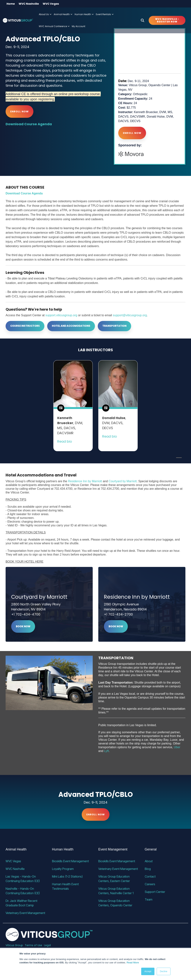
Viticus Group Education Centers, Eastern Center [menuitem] (114, 879)
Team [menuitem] (149, 899)
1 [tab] (178, 459)
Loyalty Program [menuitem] (63, 869)
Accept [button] (148, 971)
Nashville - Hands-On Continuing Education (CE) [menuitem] (23, 891)
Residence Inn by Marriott (85, 481)
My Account (79, 26)
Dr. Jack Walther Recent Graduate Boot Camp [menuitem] (22, 903)
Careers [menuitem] (150, 884)
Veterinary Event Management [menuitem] (25, 913)
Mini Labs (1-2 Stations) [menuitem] (67, 876)
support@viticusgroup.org (130, 315)
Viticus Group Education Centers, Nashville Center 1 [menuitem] (116, 891)
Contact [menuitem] (150, 876)
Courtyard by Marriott (123, 481)
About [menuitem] (149, 861)
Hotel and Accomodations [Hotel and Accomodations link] (71, 326)
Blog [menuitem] (148, 869)
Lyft (106, 751)
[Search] (143, 20)
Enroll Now (19, 111)
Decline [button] (164, 971)
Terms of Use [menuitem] (33, 945)
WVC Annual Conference (54, 26)
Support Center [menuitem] (155, 892)
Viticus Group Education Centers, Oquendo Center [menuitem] (115, 903)
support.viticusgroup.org (61, 315)
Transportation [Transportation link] (114, 326)
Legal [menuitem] (47, 945)
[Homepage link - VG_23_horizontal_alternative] (49, 939)
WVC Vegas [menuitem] (51, 4)
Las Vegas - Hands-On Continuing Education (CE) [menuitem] (23, 879)
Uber (177, 747)
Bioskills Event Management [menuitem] (70, 861)
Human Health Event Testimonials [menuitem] (66, 886)
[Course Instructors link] (25, 326)
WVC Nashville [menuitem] (29, 4)
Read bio (65, 441)
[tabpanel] (73, 406)
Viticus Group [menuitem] (14, 945)
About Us (45, 14)
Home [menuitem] (11, 4)
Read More (133, 963)
